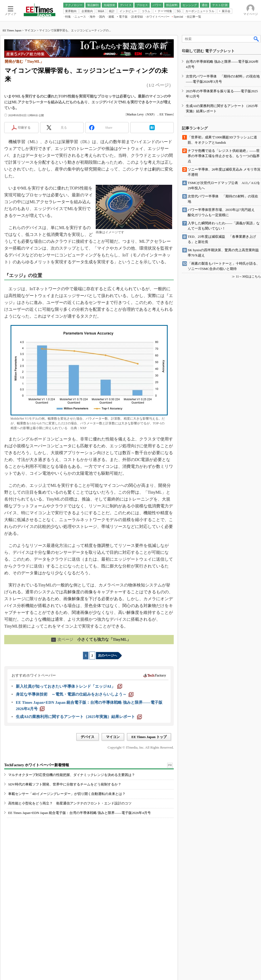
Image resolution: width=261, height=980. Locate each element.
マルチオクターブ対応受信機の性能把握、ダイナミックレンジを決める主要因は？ (72, 775)
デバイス (88, 737)
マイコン (30, 30)
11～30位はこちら (248, 276)
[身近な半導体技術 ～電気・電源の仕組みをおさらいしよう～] (75, 694)
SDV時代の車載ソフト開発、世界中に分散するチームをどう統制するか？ (65, 784)
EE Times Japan (12, 30)
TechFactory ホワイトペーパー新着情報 (37, 765)
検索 (257, 39)
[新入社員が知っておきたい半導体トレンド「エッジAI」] (69, 686)
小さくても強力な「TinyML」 (91, 639)
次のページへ (108, 656)
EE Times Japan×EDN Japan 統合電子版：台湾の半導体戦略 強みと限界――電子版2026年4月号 (79, 813)
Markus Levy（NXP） (142, 114)
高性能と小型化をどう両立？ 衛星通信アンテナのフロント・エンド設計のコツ (70, 803)
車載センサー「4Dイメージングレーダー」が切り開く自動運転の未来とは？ (67, 794)
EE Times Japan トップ (149, 737)
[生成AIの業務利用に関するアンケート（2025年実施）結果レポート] (79, 717)
